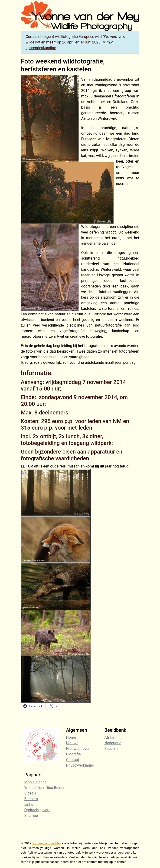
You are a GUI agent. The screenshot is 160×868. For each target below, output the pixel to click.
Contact (73, 760)
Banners (31, 799)
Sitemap (31, 816)
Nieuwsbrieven (78, 749)
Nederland (113, 743)
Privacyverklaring (80, 765)
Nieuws (72, 743)
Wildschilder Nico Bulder (45, 788)
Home (71, 737)
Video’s (30, 793)
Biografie (73, 754)
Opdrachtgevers (37, 810)
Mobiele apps (36, 782)
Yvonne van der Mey (47, 843)
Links (29, 804)
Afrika (109, 737)
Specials (111, 749)
